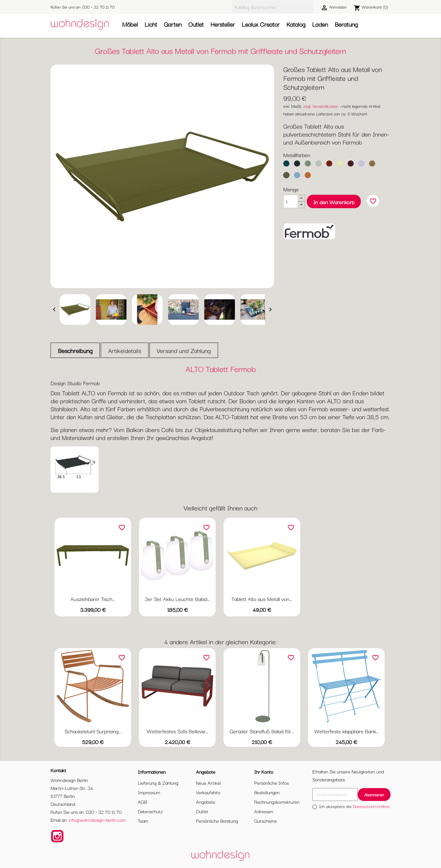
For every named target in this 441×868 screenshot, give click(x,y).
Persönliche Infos (271, 783)
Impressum (149, 792)
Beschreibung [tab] (75, 350)
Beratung (346, 24)
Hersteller (223, 24)
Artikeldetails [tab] (125, 350)
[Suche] (273, 7)
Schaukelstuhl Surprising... (93, 731)
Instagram (57, 836)
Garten (173, 24)
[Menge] (291, 201)
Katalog (296, 24)
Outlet (196, 24)
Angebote (206, 802)
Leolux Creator (261, 24)
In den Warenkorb (334, 202)
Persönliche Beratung (217, 821)
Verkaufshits (208, 792)
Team (143, 821)
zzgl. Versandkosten (321, 106)
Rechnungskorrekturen (277, 802)
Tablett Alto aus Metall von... (262, 599)
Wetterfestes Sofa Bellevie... (177, 731)
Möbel (130, 24)
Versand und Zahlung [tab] (184, 350)
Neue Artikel (208, 783)
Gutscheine (266, 821)
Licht (151, 24)
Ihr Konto (264, 772)
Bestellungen (267, 792)
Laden (320, 24)
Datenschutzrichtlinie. (372, 806)
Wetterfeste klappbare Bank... (347, 731)
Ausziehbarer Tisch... (93, 599)
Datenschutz (150, 811)
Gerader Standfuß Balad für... (262, 731)
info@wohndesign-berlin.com (97, 820)
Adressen (264, 811)
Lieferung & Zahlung (158, 783)
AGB (142, 802)
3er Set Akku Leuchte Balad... (177, 599)
